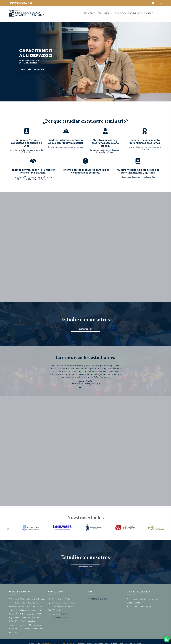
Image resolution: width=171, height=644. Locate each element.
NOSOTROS (88, 14)
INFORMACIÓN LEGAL (97, 599)
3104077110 (66, 614)
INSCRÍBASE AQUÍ (33, 70)
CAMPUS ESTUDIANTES (21, 3)
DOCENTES (120, 14)
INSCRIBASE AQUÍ (86, 329)
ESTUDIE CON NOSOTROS (141, 14)
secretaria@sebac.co (60, 618)
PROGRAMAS (104, 14)
